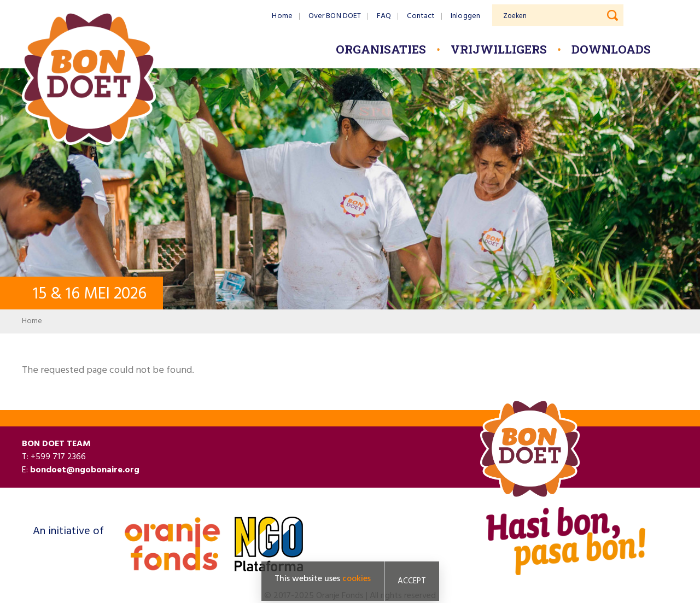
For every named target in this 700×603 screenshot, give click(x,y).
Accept (412, 582)
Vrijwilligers (499, 49)
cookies (357, 579)
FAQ (384, 16)
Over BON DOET (335, 16)
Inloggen (465, 16)
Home (282, 16)
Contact (421, 16)
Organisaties (381, 49)
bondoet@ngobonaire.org (85, 470)
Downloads (611, 49)
